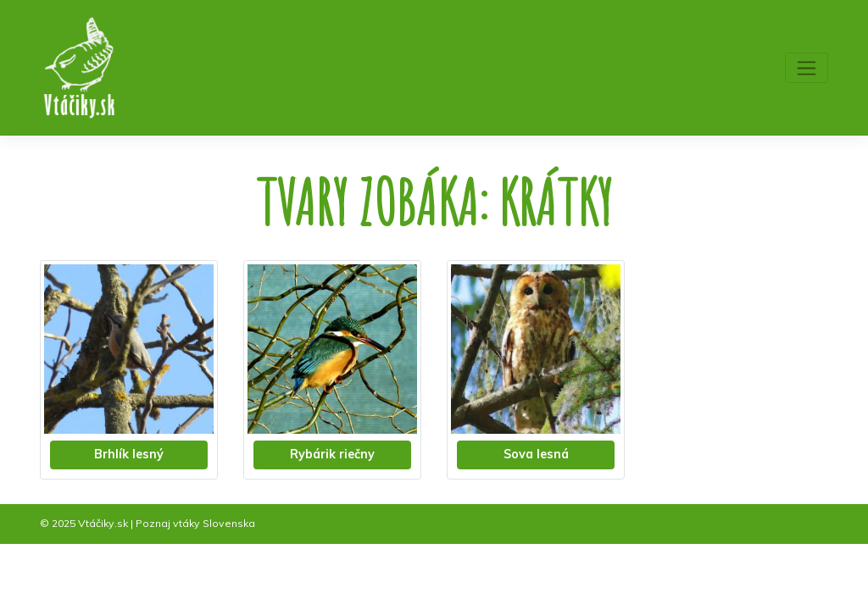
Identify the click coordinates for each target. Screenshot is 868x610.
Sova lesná (536, 454)
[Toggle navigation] (807, 68)
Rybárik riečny (332, 454)
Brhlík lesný (129, 454)
